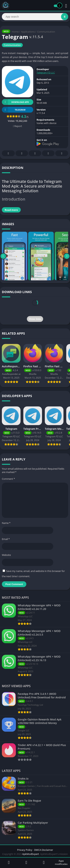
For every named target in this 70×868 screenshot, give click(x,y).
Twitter (22, 153)
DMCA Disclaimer (44, 850)
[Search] (35, 17)
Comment (8, 479)
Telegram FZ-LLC (46, 73)
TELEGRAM (14, 110)
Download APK (15, 102)
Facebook (8, 153)
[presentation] (35, 307)
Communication (46, 32)
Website (6, 555)
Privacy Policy (25, 850)
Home (15, 32)
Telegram (48, 153)
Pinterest (35, 153)
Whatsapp (62, 153)
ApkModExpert (31, 854)
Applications (28, 32)
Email (6, 539)
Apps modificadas (61, 862)
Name (6, 523)
